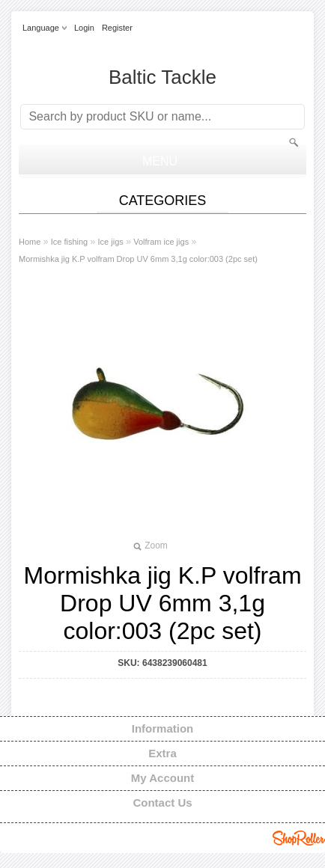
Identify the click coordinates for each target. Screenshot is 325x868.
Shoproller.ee (299, 838)
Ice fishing (70, 242)
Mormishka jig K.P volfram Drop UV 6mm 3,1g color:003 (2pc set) (138, 259)
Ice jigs (111, 242)
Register (117, 28)
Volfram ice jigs (161, 242)
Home (30, 242)
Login (84, 28)
